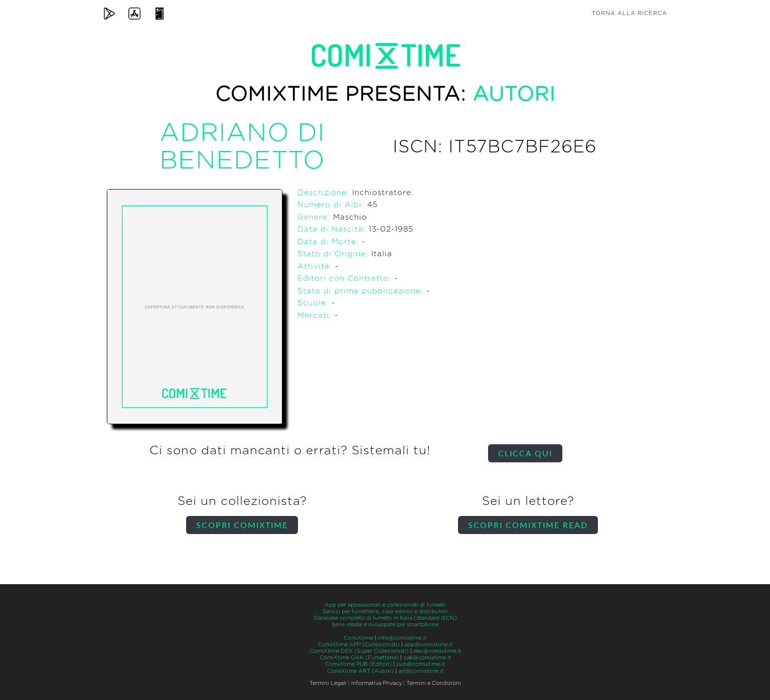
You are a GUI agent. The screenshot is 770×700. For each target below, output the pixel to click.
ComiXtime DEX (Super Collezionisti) (359, 651)
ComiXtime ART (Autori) (360, 671)
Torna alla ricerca (630, 13)
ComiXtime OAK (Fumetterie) (359, 658)
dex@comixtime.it (437, 651)
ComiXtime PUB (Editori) (358, 664)
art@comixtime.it (421, 671)
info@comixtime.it (402, 638)
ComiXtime (358, 638)
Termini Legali (328, 683)
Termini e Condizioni (434, 683)
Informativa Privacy (376, 683)
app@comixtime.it (428, 645)
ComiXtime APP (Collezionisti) (359, 645)
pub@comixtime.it (421, 664)
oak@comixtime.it (427, 658)
